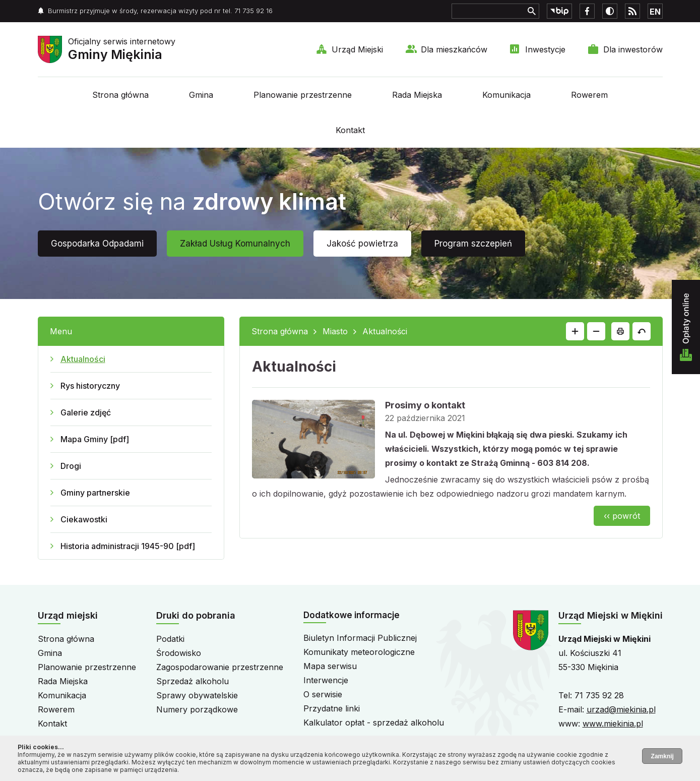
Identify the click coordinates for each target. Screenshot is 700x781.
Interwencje (326, 680)
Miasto (335, 331)
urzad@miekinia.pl (621, 709)
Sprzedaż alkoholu (193, 681)
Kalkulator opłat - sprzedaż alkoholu (374, 723)
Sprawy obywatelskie (197, 695)
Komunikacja (506, 95)
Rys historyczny (90, 386)
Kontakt (350, 130)
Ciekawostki (84, 519)
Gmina (201, 95)
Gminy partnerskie (95, 493)
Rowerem (589, 95)
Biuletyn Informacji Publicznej (360, 638)
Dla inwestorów (633, 49)
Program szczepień (473, 244)
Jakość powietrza (362, 244)
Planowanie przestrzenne (303, 95)
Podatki (170, 639)
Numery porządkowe (197, 709)
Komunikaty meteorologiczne (359, 652)
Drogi (71, 466)
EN (655, 12)
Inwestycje (545, 49)
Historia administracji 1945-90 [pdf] (128, 546)
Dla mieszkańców (454, 49)
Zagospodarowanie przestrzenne (220, 667)
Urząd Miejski (357, 49)
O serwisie (323, 694)
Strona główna (120, 95)
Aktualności (83, 359)
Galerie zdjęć (86, 412)
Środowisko (179, 653)
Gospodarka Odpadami (97, 244)
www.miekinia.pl (613, 724)
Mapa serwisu (330, 666)
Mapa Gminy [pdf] (95, 439)
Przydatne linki (332, 708)
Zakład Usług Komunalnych (235, 244)
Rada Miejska (417, 95)
